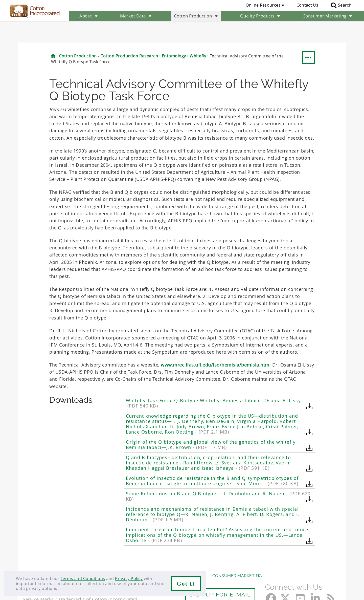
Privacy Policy (129, 578)
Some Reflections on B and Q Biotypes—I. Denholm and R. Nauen (218, 475)
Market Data (136, 16)
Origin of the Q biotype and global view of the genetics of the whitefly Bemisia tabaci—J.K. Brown (211, 424)
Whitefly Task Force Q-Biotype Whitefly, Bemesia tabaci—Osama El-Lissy (215, 382)
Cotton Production (196, 16)
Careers (51, 565)
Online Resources (265, 5)
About (89, 16)
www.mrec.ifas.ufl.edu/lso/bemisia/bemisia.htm (215, 344)
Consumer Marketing (328, 16)
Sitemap (72, 565)
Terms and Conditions (83, 578)
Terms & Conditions (105, 565)
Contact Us (307, 5)
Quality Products (261, 16)
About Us (34, 555)
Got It (186, 584)
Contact (31, 565)
